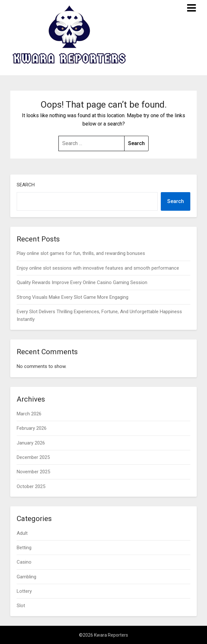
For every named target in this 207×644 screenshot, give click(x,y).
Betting (24, 548)
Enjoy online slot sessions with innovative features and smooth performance (98, 268)
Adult (22, 533)
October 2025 (31, 486)
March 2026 (29, 414)
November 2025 (33, 472)
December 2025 (33, 457)
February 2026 (32, 428)
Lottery (24, 591)
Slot (21, 606)
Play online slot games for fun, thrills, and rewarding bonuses (81, 253)
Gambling (26, 577)
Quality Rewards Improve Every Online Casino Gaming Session (82, 282)
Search (26, 185)
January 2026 (31, 443)
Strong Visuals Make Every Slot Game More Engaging (73, 297)
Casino (24, 562)
